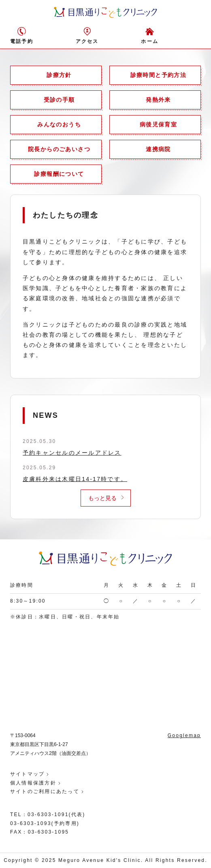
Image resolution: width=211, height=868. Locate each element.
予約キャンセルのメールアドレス (72, 453)
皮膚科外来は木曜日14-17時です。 (75, 479)
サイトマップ (27, 774)
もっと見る (102, 498)
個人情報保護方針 (33, 783)
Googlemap (184, 735)
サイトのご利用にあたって (45, 791)
